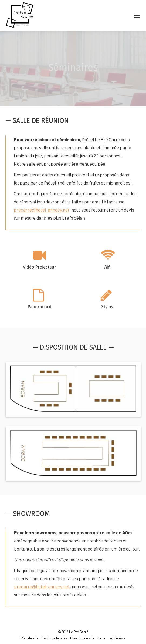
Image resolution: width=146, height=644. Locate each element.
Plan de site (30, 638)
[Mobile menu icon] (137, 16)
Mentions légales (54, 638)
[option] (40, 261)
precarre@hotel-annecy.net (42, 210)
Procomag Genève (111, 638)
